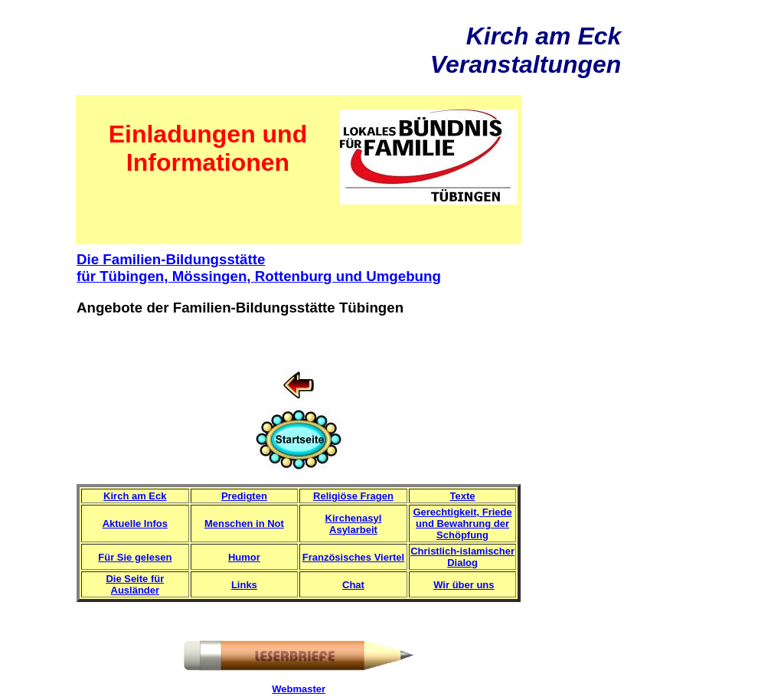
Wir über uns (464, 585)
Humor (244, 557)
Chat (353, 585)
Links (244, 585)
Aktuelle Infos (135, 524)
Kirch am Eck (135, 496)
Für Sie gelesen (135, 557)
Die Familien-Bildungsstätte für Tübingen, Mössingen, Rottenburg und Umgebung (259, 268)
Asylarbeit (353, 530)
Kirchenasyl (354, 518)
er (321, 689)
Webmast (294, 689)
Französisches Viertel (353, 557)
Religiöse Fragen (353, 496)
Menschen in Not (244, 524)
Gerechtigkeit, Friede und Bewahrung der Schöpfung (462, 524)
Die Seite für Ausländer (135, 584)
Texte (463, 496)
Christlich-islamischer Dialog (462, 557)
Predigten (244, 496)
